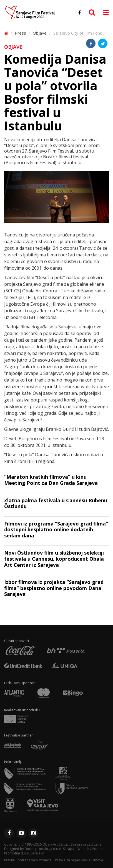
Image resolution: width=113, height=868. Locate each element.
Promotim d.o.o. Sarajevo (24, 853)
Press (20, 33)
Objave (40, 33)
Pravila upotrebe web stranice (28, 860)
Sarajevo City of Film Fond (78, 33)
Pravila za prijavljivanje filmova (79, 860)
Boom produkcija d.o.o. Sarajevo (51, 849)
